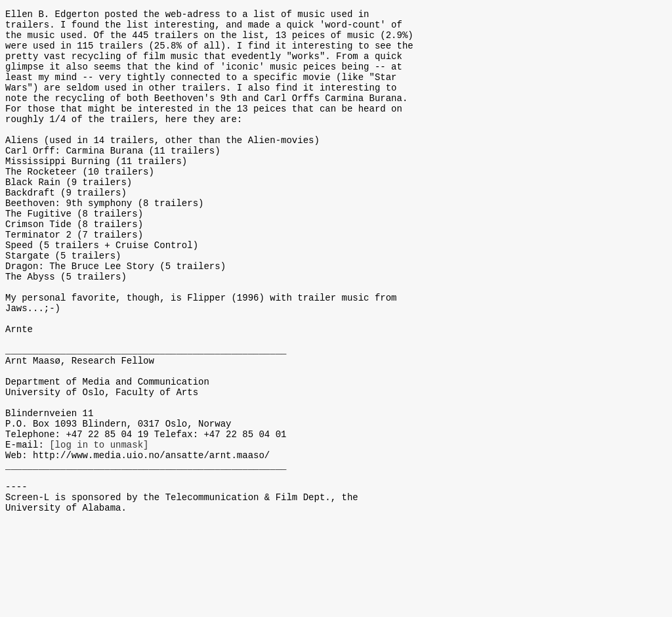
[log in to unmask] (99, 527)
